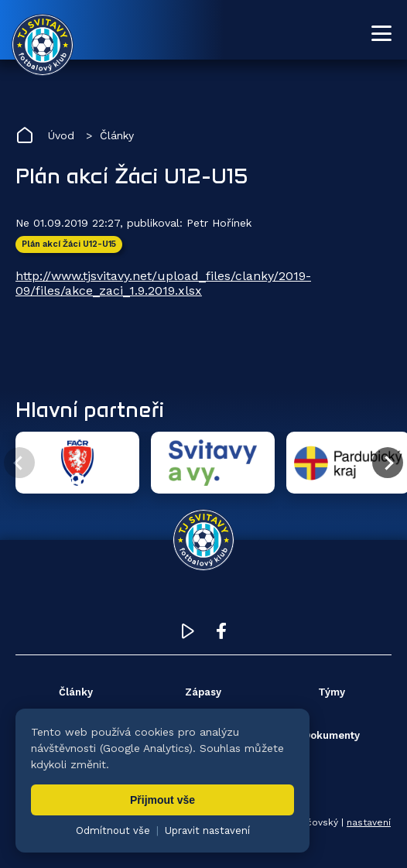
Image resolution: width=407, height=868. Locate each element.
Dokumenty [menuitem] (332, 735)
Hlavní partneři (90, 409)
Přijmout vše (162, 800)
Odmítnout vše (113, 830)
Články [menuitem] (76, 692)
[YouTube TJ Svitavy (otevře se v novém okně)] (188, 635)
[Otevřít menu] (381, 33)
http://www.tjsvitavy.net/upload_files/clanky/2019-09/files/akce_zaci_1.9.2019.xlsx (163, 283)
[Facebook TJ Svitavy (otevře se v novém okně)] (221, 635)
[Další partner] (388, 463)
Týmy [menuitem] (332, 692)
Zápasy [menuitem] (203, 692)
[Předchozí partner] (19, 463)
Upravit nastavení (207, 830)
